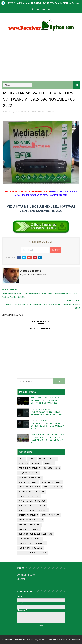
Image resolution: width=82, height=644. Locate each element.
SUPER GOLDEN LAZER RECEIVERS (35, 534)
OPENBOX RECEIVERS (29, 487)
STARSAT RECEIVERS (29, 529)
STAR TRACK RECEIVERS (31, 520)
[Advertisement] (41, 57)
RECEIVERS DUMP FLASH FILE (33, 510)
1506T (42, 459)
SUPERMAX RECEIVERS (30, 539)
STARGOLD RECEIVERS (30, 525)
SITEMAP (21, 579)
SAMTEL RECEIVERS (28, 515)
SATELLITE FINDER (51, 515)
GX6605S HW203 (52, 468)
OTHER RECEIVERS (53, 487)
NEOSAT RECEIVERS (28, 482)
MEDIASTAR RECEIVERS (44, 112)
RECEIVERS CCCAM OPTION (32, 506)
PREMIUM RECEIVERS (29, 496)
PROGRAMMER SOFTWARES (32, 501)
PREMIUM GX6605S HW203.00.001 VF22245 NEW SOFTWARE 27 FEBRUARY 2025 (47, 412)
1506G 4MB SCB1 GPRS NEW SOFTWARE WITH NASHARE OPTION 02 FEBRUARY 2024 (45, 400)
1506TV (52, 459)
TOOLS (43, 553)
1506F (22, 459)
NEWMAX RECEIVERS (52, 482)
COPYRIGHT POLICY (26, 575)
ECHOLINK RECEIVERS (29, 468)
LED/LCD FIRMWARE (28, 473)
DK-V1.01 (49, 463)
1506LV (32, 459)
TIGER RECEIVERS (27, 553)
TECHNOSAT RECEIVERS (30, 548)
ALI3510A (23, 463)
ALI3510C (36, 463)
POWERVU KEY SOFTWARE (31, 492)
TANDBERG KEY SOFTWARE (32, 543)
